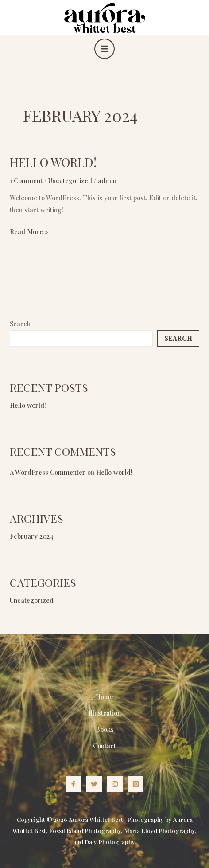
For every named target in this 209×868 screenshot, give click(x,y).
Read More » (29, 231)
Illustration (105, 713)
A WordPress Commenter (48, 472)
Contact (104, 746)
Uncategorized (70, 180)
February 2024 (32, 536)
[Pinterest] (136, 784)
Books (105, 729)
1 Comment (26, 180)
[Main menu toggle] (104, 49)
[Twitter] (94, 784)
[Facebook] (73, 784)
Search (20, 324)
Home (104, 696)
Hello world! (53, 162)
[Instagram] (115, 784)
